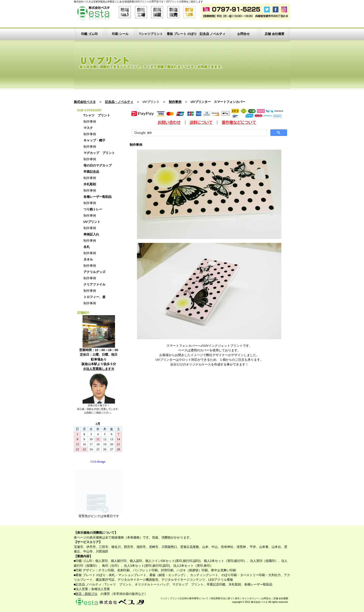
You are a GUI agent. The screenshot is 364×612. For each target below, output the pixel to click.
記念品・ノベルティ (119, 102)
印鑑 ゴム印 (89, 34)
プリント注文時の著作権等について (189, 598)
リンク (164, 598)
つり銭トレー (93, 209)
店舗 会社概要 (275, 34)
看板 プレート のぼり (182, 34)
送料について (201, 122)
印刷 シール (120, 34)
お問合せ (243, 34)
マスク (88, 128)
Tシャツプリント (151, 34)
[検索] (199, 133)
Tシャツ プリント (97, 115)
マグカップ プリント (99, 153)
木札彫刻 (90, 184)
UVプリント (92, 222)
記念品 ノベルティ (213, 34)
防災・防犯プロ (86, 594)
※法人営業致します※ (99, 369)
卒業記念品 (91, 172)
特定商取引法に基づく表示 (225, 598)
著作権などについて (239, 122)
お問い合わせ (169, 122)
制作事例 (175, 102)
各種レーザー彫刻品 (98, 197)
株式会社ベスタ (85, 102)
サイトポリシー (250, 598)
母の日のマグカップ (98, 165)
